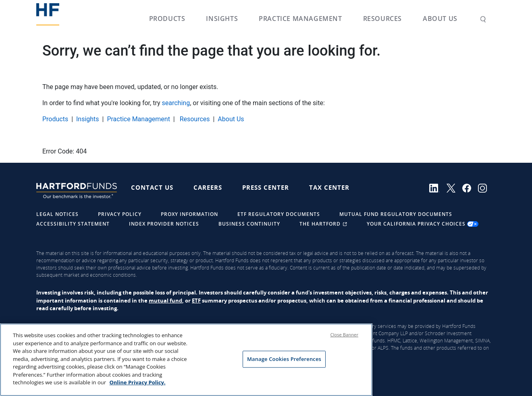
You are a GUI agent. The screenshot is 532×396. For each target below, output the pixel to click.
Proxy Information (189, 214)
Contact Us (152, 187)
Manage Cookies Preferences (284, 359)
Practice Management (300, 19)
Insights (222, 19)
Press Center (266, 187)
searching (176, 103)
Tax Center (329, 187)
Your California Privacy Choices (423, 224)
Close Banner (345, 335)
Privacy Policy (120, 214)
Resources (382, 19)
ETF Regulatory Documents (279, 214)
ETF (196, 301)
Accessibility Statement (73, 224)
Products (167, 19)
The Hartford (324, 224)
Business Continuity (249, 224)
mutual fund (165, 301)
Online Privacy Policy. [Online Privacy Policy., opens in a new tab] (137, 383)
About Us (440, 19)
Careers (208, 187)
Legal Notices (57, 214)
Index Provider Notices (164, 224)
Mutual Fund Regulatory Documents (396, 214)
